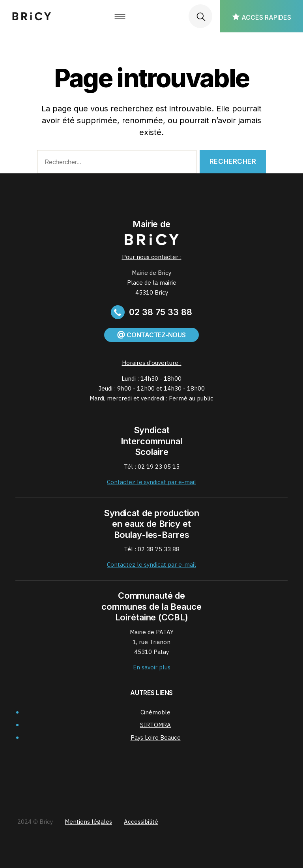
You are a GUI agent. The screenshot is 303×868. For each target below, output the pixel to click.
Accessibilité (141, 822)
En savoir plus (152, 667)
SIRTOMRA (155, 725)
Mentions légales (88, 822)
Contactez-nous (151, 335)
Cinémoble (155, 712)
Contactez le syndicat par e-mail (151, 482)
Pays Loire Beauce (156, 737)
